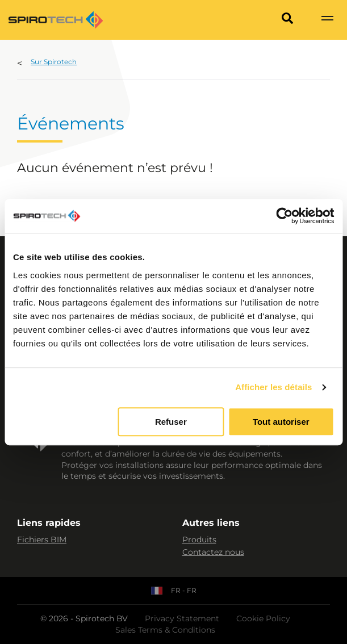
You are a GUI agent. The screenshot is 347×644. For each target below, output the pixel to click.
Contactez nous (213, 552)
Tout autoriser (281, 422)
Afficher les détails (273, 387)
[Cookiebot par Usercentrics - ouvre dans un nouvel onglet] (284, 216)
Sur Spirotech (54, 62)
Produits (199, 540)
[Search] (287, 20)
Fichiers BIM (42, 540)
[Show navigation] (327, 20)
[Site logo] (56, 20)
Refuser (171, 422)
